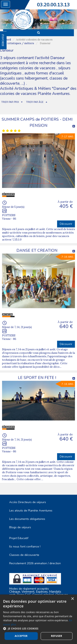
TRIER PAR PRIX (10, 102)
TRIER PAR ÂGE (35, 102)
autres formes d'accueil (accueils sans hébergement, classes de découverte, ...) (34, 78)
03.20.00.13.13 (53, 5)
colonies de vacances (38, 68)
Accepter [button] (21, 636)
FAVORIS (3, 40)
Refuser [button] (56, 636)
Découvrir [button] (66, 224)
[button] (38, 628)
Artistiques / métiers (21, 43)
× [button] (72, 599)
